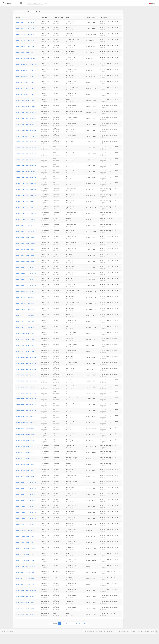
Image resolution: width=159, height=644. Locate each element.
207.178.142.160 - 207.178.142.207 (26, 70)
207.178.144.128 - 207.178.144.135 (26, 142)
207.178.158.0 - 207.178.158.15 (25, 429)
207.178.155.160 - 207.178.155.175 (26, 417)
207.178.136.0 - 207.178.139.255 (25, 34)
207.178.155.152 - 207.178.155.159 (26, 411)
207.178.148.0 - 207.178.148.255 (25, 297)
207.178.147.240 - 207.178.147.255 (26, 291)
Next (84, 623)
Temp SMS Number (89, 631)
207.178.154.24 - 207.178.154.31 (25, 339)
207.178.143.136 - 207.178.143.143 (26, 112)
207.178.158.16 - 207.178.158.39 (25, 435)
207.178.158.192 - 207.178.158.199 (26, 512)
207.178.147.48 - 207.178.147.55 (25, 255)
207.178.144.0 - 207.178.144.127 (25, 136)
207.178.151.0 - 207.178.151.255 (25, 309)
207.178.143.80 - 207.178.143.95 (25, 100)
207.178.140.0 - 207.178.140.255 (25, 40)
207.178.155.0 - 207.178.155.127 (25, 387)
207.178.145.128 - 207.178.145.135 (26, 178)
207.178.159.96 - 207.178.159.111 (25, 560)
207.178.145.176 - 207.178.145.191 (26, 214)
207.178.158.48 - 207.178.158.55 (25, 447)
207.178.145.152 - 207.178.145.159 (26, 196)
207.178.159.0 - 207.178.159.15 (25, 530)
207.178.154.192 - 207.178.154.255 (26, 381)
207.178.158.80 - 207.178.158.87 (25, 465)
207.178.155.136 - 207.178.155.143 (26, 399)
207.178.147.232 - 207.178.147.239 (26, 285)
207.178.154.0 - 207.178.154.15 (25, 327)
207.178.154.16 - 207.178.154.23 (25, 333)
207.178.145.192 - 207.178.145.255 (26, 220)
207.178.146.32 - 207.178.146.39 (25, 244)
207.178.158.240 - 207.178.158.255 (26, 524)
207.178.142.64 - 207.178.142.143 (25, 58)
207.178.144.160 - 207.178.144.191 (26, 160)
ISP (131, 631)
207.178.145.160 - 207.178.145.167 (26, 202)
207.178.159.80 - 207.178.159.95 (25, 554)
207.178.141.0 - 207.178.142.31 (25, 46)
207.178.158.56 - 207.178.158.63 (25, 453)
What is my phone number (105, 631)
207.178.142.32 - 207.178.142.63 (25, 52)
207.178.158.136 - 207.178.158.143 (26, 489)
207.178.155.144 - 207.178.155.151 (26, 405)
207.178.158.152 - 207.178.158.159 (26, 501)
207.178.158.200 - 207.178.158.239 (26, 518)
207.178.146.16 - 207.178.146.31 (25, 238)
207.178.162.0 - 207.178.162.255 (25, 578)
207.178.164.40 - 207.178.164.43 (25, 602)
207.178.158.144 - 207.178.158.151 (26, 495)
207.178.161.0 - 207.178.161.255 (25, 572)
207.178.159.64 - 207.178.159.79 (25, 548)
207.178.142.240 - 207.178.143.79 (25, 94)
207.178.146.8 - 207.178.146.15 (25, 232)
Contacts (140, 631)
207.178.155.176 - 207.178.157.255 (26, 423)
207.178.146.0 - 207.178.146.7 (24, 226)
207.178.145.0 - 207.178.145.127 (25, 172)
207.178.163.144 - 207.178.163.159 (26, 590)
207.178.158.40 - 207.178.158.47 (25, 441)
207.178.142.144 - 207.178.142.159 (26, 64)
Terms (152, 631)
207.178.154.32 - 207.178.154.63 (25, 345)
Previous (53, 623)
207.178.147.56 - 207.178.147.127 (25, 261)
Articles (126, 631)
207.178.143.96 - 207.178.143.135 (25, 106)
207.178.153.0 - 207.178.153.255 (25, 321)
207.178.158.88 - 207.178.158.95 (25, 471)
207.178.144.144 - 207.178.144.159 (26, 154)
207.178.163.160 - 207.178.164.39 (25, 596)
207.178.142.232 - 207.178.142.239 (26, 88)
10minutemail (119, 631)
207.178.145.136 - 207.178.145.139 (26, 184)
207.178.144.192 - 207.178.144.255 (26, 166)
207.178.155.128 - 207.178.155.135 (26, 393)
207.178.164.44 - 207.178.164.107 (25, 608)
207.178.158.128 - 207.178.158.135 (26, 483)
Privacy (147, 631)
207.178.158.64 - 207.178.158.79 (25, 459)
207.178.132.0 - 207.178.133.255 (25, 22)
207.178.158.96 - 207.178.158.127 (25, 477)
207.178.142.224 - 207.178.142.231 (26, 82)
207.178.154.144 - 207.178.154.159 (26, 369)
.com (7, 3)
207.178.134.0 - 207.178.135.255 (25, 28)
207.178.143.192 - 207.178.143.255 (26, 130)
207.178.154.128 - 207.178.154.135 (26, 357)
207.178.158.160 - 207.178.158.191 (26, 506)
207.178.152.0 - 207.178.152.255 (25, 315)
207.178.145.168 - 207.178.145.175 (26, 208)
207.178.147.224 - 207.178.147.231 (26, 279)
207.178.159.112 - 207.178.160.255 (26, 566)
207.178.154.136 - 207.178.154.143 (26, 363)
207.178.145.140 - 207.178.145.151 (26, 190)
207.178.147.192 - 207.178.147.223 (26, 273)
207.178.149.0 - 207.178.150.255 (25, 303)
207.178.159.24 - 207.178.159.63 (25, 542)
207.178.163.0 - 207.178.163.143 (25, 584)
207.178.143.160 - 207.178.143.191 (26, 124)
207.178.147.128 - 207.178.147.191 (26, 267)
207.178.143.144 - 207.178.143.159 (26, 118)
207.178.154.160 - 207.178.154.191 (26, 375)
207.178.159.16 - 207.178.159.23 (25, 536)
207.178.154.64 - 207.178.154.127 (25, 351)
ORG (135, 631)
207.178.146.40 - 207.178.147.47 (25, 249)
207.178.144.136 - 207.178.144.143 (26, 148)
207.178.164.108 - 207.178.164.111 (26, 614)
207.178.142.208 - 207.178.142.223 (26, 76)
